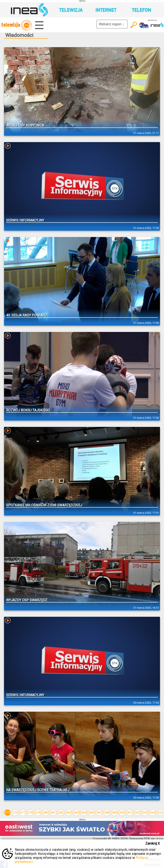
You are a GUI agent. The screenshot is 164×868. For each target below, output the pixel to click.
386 (91, 813)
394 (153, 813)
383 (69, 813)
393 (145, 813)
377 (23, 813)
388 (107, 813)
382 (61, 813)
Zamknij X (153, 843)
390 (122, 813)
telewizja (16, 25)
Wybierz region (112, 24)
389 (114, 813)
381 (53, 813)
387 (99, 813)
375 (7, 813)
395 (160, 813)
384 (76, 813)
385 (84, 813)
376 (15, 813)
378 (30, 813)
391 (130, 813)
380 (46, 813)
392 (137, 813)
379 (38, 813)
